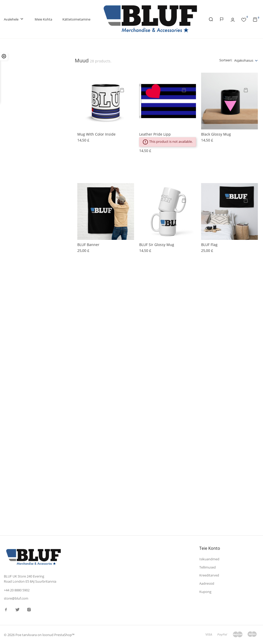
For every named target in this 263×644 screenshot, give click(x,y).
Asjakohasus (244, 60)
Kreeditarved (209, 575)
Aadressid (207, 583)
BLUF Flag (209, 245)
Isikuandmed (209, 559)
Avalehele (14, 19)
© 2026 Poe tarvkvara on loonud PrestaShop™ (39, 635)
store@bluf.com (16, 598)
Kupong (205, 592)
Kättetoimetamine (76, 19)
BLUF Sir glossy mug (157, 245)
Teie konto (210, 548)
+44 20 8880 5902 (17, 590)
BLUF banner (88, 245)
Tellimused (208, 567)
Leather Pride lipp (155, 134)
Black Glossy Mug (216, 134)
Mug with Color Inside (96, 134)
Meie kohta (43, 19)
